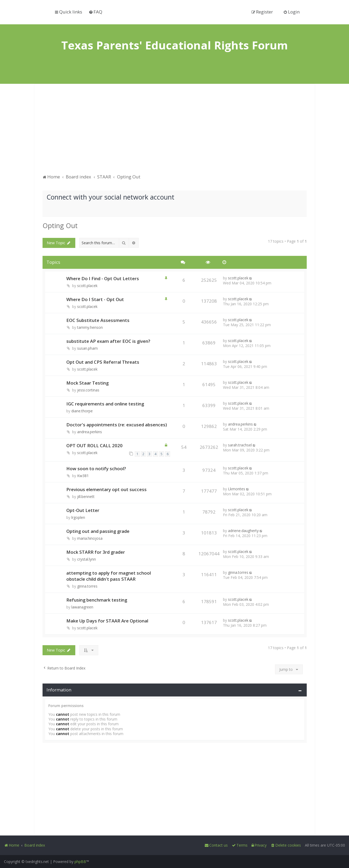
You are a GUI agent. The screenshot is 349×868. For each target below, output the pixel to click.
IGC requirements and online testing (105, 404)
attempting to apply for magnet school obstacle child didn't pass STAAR (109, 576)
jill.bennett (86, 497)
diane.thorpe (82, 411)
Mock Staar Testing (87, 383)
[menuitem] (96, 12)
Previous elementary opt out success (106, 489)
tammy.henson (90, 327)
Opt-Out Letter (83, 510)
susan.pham (87, 348)
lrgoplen (78, 517)
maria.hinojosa (90, 538)
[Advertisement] (175, 131)
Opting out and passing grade (98, 531)
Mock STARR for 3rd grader (96, 552)
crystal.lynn (87, 559)
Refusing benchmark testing (97, 600)
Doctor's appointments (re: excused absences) (117, 425)
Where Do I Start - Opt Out (95, 299)
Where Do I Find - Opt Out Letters (103, 278)
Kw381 (83, 476)
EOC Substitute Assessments (98, 320)
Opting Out (60, 225)
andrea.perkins (90, 432)
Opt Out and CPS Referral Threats (103, 362)
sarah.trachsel (240, 445)
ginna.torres (87, 586)
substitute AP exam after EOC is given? (108, 341)
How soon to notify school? (96, 468)
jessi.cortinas (88, 390)
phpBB (80, 862)
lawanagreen (82, 607)
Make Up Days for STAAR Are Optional (107, 621)
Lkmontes (237, 489)
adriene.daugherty (243, 531)
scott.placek (87, 286)
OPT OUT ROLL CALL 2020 (94, 445)
